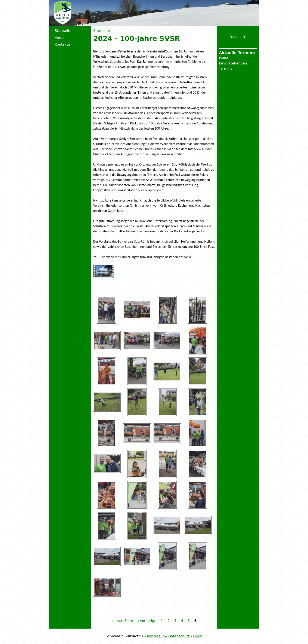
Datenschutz (179, 636)
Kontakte (62, 44)
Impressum (156, 636)
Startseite (102, 31)
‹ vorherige (147, 621)
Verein (60, 38)
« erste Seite (122, 621)
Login (198, 636)
